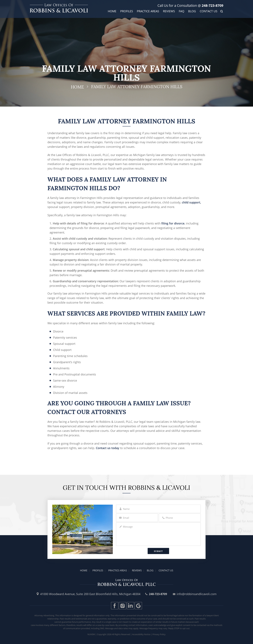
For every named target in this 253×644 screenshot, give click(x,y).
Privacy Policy (159, 634)
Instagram (123, 606)
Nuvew (91, 634)
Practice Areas (148, 11)
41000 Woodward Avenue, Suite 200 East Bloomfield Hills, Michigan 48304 (90, 594)
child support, (191, 202)
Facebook (115, 606)
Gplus (138, 606)
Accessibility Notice (141, 634)
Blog (192, 11)
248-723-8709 (212, 5)
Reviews (169, 11)
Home (112, 11)
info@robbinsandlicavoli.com (197, 594)
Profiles (127, 11)
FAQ (182, 11)
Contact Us (209, 11)
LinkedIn (130, 606)
